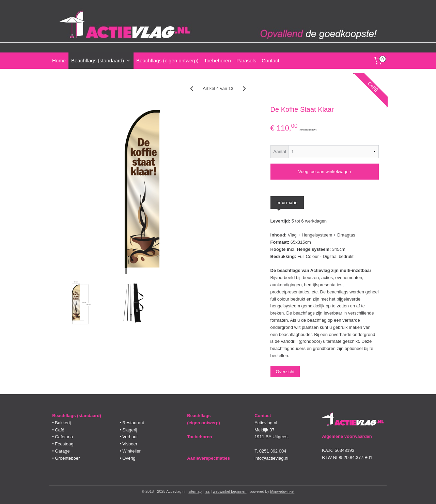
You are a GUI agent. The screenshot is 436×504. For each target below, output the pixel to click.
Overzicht (285, 372)
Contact (270, 60)
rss (207, 491)
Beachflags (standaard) (101, 60)
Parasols (246, 60)
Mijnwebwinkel (282, 491)
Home (59, 60)
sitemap (195, 491)
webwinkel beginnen (230, 491)
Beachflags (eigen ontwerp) (167, 60)
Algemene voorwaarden (347, 436)
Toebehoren (217, 60)
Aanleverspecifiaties (208, 458)
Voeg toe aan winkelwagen (324, 172)
